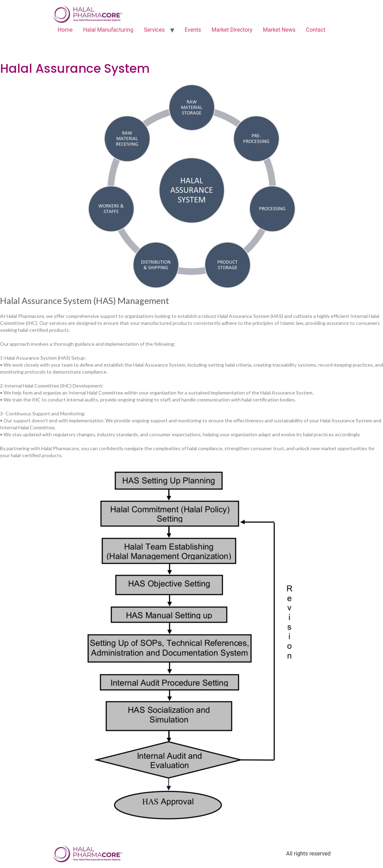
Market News (279, 30)
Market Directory (232, 30)
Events (193, 30)
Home (65, 30)
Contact (316, 30)
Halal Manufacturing (108, 30)
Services (154, 30)
